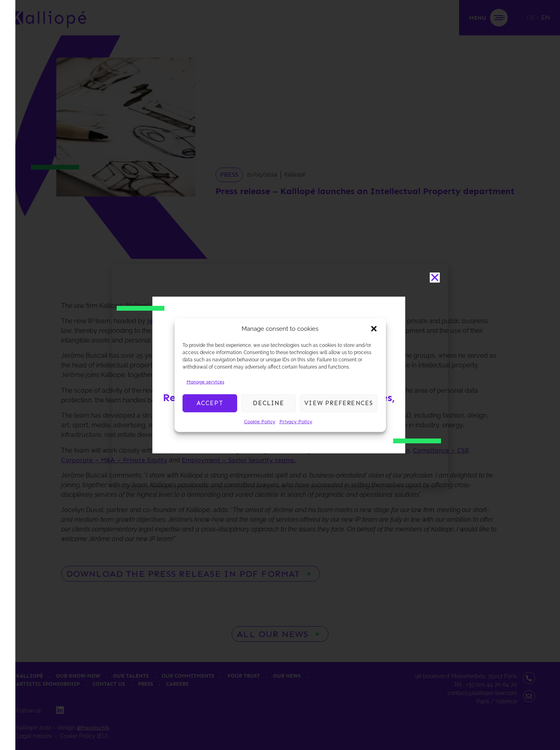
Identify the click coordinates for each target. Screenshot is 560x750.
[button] (374, 329)
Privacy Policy (296, 421)
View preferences (339, 403)
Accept (210, 403)
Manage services (205, 381)
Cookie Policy (260, 421)
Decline (268, 403)
